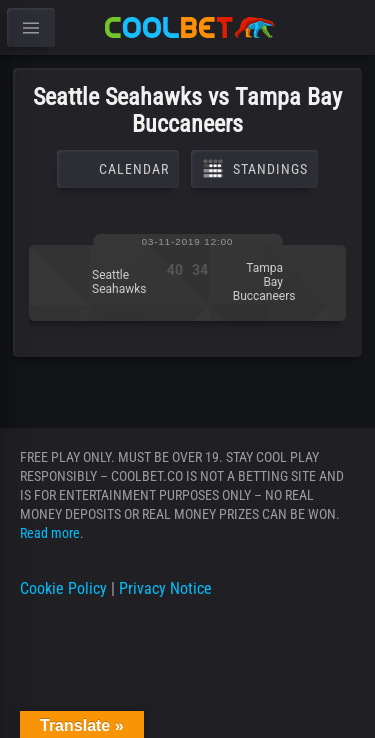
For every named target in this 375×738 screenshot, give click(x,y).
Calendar (118, 169)
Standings (254, 169)
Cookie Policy (63, 588)
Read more (50, 533)
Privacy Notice (165, 588)
